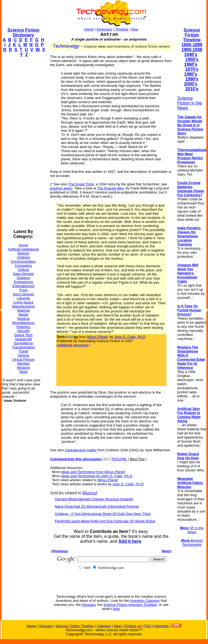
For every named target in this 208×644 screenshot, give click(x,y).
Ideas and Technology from (93, 472)
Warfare (23, 364)
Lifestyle (23, 298)
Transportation (23, 347)
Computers (23, 266)
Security (24, 331)
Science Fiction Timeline (192, 35)
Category (104, 626)
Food (23, 290)
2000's (191, 84)
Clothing (23, 257)
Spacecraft (23, 339)
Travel (23, 351)
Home (89, 29)
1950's (192, 59)
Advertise (161, 626)
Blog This (137, 459)
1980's (191, 74)
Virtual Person (23, 359)
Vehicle (23, 355)
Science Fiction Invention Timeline (130, 605)
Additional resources (73, 345)
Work (23, 372)
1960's (191, 64)
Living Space (23, 302)
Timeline (122, 29)
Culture (23, 270)
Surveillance (24, 343)
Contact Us (133, 626)
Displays (23, 278)
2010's (192, 89)
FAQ (148, 626)
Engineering (23, 282)
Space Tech (23, 335)
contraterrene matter (81, 450)
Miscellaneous (23, 323)
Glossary (89, 605)
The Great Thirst (81, 184)
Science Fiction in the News (190, 103)
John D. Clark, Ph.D (130, 337)
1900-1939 (192, 50)
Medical (24, 319)
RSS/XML (119, 459)
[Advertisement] (23, 143)
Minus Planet (108, 480)
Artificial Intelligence (24, 249)
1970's (192, 69)
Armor (23, 245)
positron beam (61, 188)
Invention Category (145, 601)
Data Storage (24, 274)
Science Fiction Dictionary (23, 33)
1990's (192, 79)
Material (23, 310)
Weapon (23, 368)
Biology (24, 253)
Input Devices (24, 294)
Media (23, 315)
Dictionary (104, 29)
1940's (191, 55)
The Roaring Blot (110, 188)
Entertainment (24, 286)
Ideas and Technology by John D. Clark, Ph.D (97, 476)
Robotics (24, 327)
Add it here (130, 541)
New (135, 29)
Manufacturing (23, 306)
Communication (23, 261)
